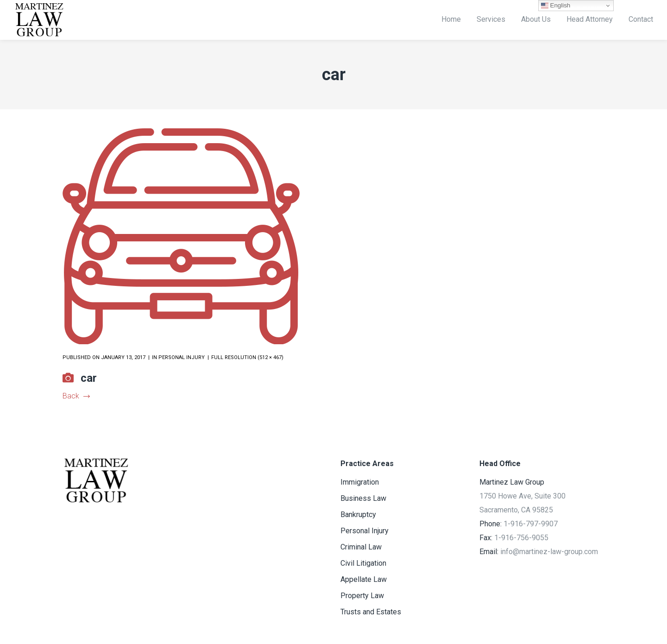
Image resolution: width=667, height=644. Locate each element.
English (556, 6)
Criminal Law (361, 547)
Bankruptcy (358, 515)
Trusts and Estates (371, 612)
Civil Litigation (363, 563)
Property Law (362, 596)
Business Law (363, 498)
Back (76, 396)
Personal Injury (182, 357)
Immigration (360, 482)
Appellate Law (364, 579)
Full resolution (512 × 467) (247, 357)
